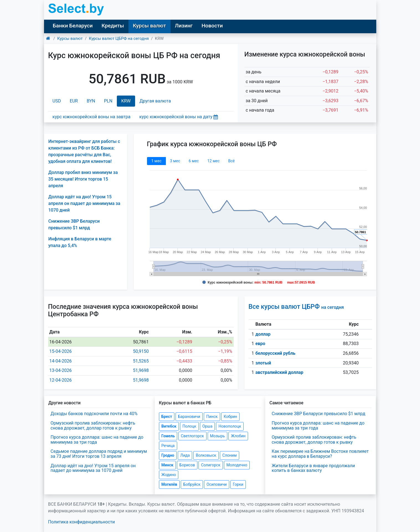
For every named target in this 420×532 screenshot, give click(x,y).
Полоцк (189, 426)
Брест (167, 417)
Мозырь (218, 436)
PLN (108, 101)
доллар (263, 334)
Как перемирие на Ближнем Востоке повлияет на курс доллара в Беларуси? (320, 454)
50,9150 (141, 351)
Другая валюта (155, 101)
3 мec (175, 161)
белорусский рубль (275, 353)
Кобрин (230, 417)
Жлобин (238, 436)
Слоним (230, 455)
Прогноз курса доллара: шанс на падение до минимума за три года (97, 440)
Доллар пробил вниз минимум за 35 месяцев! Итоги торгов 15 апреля (83, 179)
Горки (238, 484)
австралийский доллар (279, 372)
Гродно (168, 455)
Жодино (169, 475)
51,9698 (141, 370)
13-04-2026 (60, 370)
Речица (168, 446)
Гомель (168, 436)
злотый (263, 363)
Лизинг (184, 26)
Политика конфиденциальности (82, 522)
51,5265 (141, 361)
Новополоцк (230, 426)
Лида (185, 455)
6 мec (194, 161)
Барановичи (189, 417)
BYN (91, 101)
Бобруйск (192, 484)
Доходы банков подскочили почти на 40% (94, 414)
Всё (231, 161)
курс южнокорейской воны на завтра (92, 117)
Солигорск (211, 465)
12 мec (213, 161)
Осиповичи (217, 484)
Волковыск (206, 455)
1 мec (156, 161)
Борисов (187, 465)
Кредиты (113, 26)
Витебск (169, 426)
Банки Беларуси (73, 26)
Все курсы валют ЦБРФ (296, 307)
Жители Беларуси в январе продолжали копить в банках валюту (313, 468)
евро (260, 344)
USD (57, 101)
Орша (207, 426)
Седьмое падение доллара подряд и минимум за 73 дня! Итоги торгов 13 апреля (99, 454)
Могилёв (169, 484)
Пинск (212, 417)
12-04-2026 (60, 380)
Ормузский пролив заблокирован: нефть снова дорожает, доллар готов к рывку (93, 426)
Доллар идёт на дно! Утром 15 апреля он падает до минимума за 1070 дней (84, 203)
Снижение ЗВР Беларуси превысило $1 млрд (318, 414)
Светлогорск (192, 436)
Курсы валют (150, 26)
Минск (167, 465)
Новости (212, 26)
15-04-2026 (60, 351)
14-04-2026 (60, 361)
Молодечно (237, 465)
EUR (74, 101)
